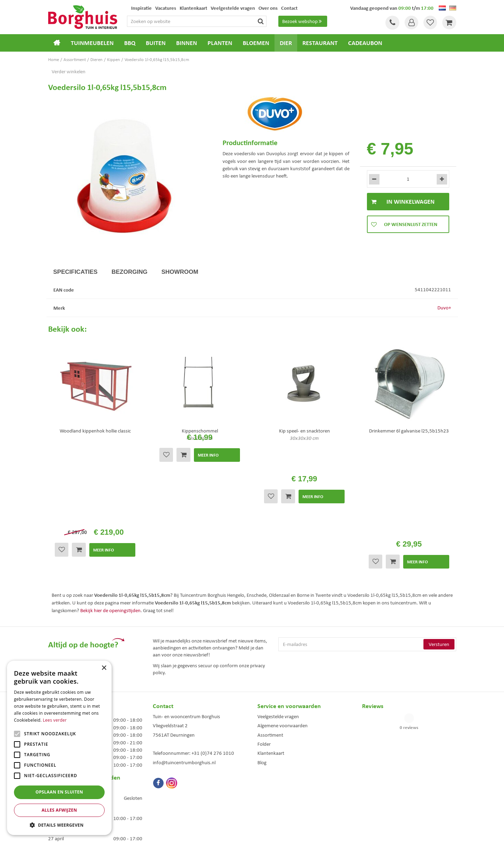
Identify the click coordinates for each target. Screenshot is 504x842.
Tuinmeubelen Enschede (173, 789)
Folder (264, 651)
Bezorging (130, 272)
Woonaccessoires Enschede (176, 796)
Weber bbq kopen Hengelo (280, 789)
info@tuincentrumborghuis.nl (184, 669)
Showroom (180, 272)
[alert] (59, 748)
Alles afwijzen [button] (59, 810)
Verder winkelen (69, 72)
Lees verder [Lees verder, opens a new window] (55, 720)
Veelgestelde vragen (278, 623)
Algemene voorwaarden (283, 632)
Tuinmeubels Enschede (172, 781)
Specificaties (76, 272)
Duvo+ (444, 308)
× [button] (104, 668)
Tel (392, 23)
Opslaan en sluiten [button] (59, 792)
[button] (59, 825)
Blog (262, 669)
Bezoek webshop (303, 21)
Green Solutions (254, 831)
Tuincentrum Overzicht (292, 831)
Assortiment (270, 641)
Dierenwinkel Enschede (277, 781)
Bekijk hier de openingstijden (110, 517)
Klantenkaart (271, 660)
